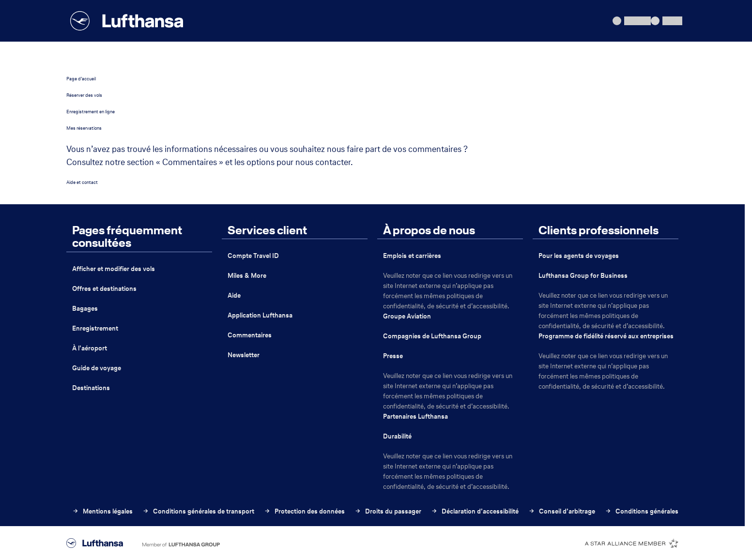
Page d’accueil (81, 79)
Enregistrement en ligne (91, 112)
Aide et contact (82, 182)
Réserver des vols (84, 95)
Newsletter (244, 355)
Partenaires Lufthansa (415, 416)
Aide (234, 295)
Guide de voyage (97, 368)
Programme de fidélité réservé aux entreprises (606, 336)
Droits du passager (388, 511)
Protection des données (304, 511)
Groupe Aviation (407, 316)
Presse (393, 356)
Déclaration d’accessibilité (475, 511)
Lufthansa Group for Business (583, 276)
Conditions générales (642, 511)
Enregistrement (95, 328)
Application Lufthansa (260, 315)
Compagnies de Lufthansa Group (432, 336)
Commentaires (250, 335)
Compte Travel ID (253, 256)
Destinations (91, 388)
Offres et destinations (104, 289)
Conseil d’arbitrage (562, 511)
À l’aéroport (90, 348)
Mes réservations (84, 128)
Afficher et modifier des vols (114, 269)
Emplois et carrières (412, 256)
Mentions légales (102, 511)
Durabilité (397, 436)
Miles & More (247, 276)
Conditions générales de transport (198, 511)
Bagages (85, 309)
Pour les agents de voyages (579, 256)
